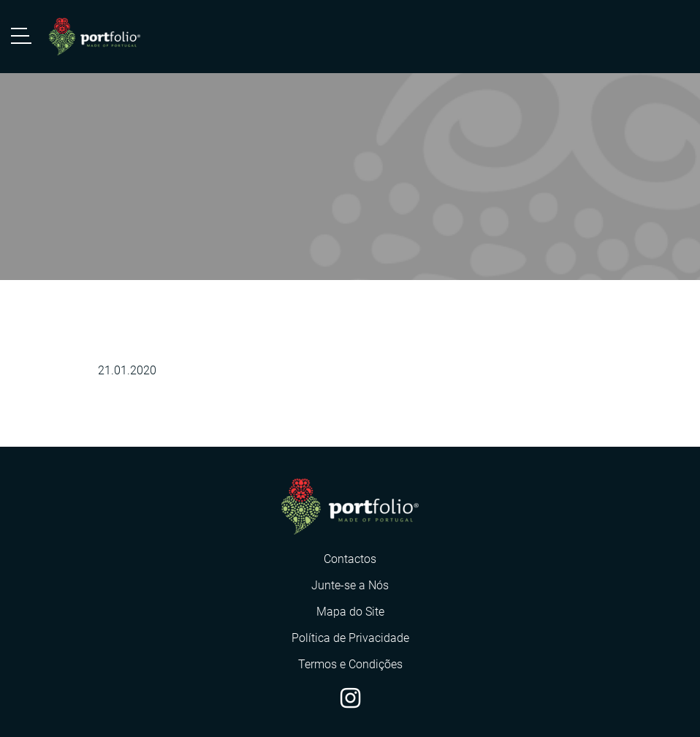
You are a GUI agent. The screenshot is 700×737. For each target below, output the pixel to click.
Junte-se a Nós (350, 585)
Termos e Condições (350, 664)
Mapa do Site (350, 612)
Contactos (350, 559)
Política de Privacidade (350, 638)
